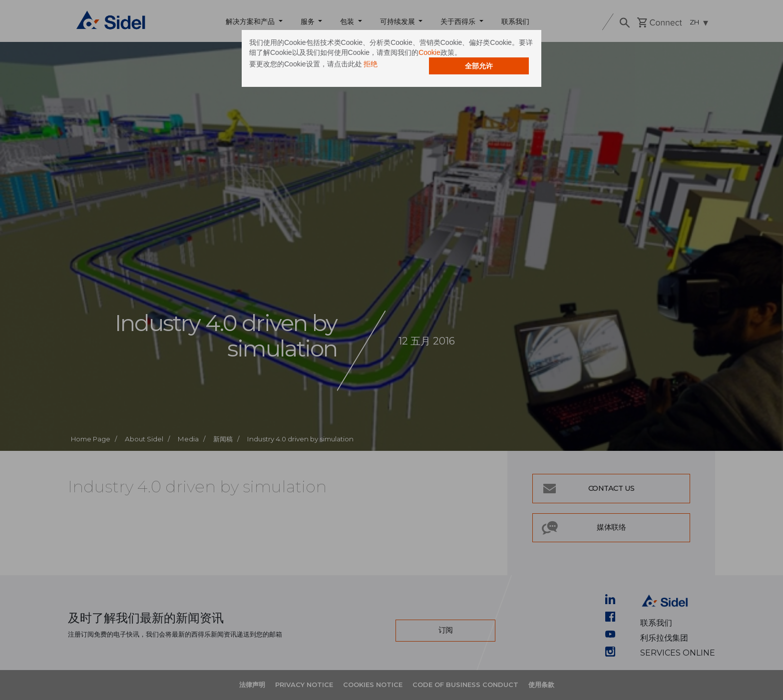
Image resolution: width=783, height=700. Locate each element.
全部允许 (479, 66)
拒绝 (371, 64)
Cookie (429, 52)
